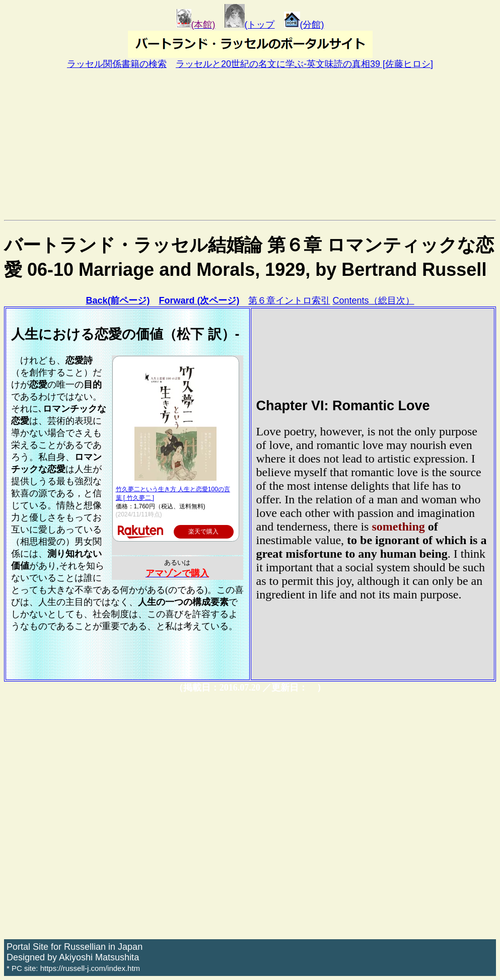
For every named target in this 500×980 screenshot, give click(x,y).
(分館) (304, 25)
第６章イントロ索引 (289, 300)
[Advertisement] (250, 144)
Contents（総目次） (374, 300)
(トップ (250, 25)
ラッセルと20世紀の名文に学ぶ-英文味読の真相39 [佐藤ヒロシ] (304, 64)
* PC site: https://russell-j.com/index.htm (73, 968)
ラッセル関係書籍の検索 (117, 64)
